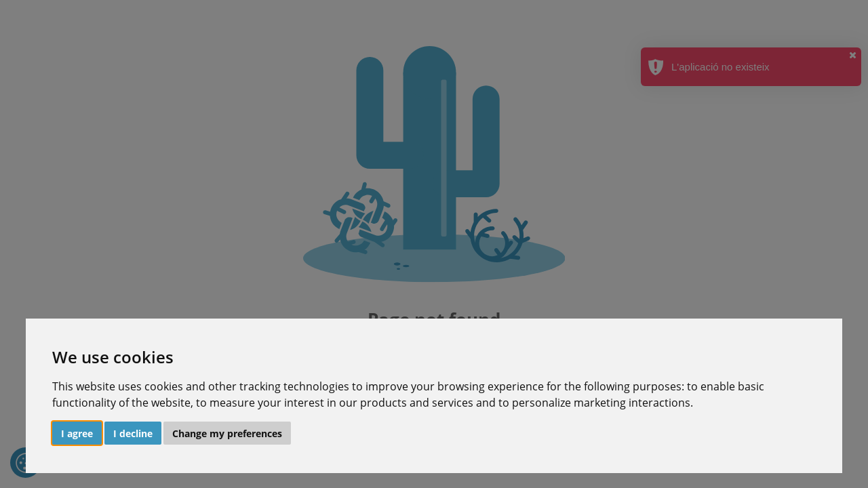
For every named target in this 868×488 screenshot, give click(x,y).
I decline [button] (133, 433)
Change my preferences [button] (227, 433)
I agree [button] (77, 433)
